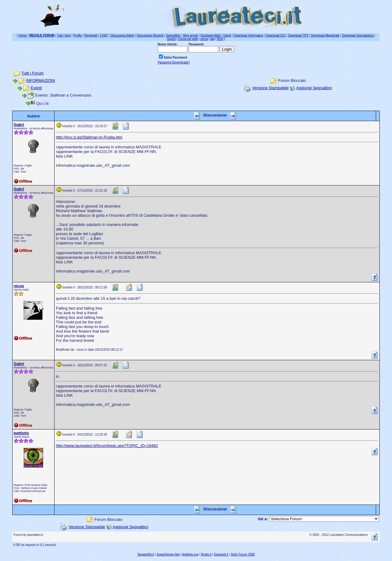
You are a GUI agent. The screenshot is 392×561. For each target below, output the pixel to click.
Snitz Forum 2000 (243, 554)
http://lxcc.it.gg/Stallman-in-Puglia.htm (89, 137)
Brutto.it (206, 554)
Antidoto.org (190, 554)
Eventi (36, 88)
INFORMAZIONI (41, 80)
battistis (21, 433)
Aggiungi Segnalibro (314, 88)
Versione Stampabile (270, 88)
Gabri (19, 125)
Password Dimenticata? (174, 62)
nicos (19, 286)
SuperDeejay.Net (168, 554)
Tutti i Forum (32, 73)
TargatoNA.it (146, 554)
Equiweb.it (221, 554)
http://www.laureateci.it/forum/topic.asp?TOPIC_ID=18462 (107, 446)
